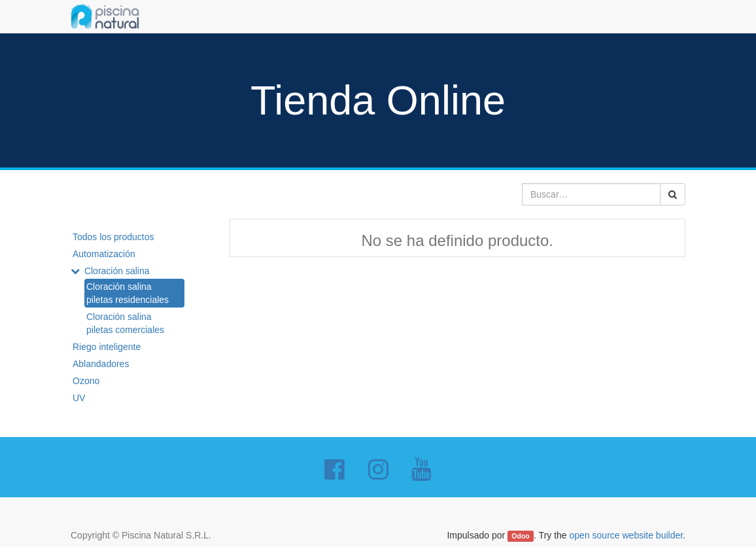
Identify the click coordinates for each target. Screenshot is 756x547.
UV (79, 398)
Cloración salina (117, 271)
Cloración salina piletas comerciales (125, 323)
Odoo (520, 536)
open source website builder (627, 535)
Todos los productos (113, 237)
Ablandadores (101, 364)
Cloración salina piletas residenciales (128, 293)
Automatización (104, 254)
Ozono (86, 381)
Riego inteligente (107, 347)
